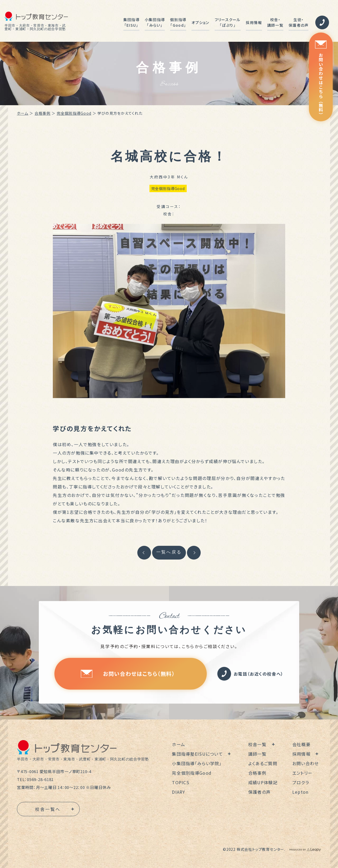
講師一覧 (257, 754)
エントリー (302, 773)
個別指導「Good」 (178, 22)
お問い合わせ (306, 763)
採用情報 (254, 22)
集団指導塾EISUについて (197, 754)
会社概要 (301, 744)
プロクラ (301, 782)
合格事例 (43, 113)
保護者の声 (259, 792)
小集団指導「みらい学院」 (197, 763)
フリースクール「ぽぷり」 (228, 22)
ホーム (23, 113)
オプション (200, 22)
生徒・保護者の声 (299, 22)
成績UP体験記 (263, 782)
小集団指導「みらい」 (155, 22)
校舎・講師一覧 (275, 22)
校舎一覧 (257, 744)
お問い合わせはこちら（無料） (321, 79)
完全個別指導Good (74, 113)
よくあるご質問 (263, 763)
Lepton (301, 792)
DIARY (179, 792)
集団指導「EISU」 (131, 22)
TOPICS (181, 782)
